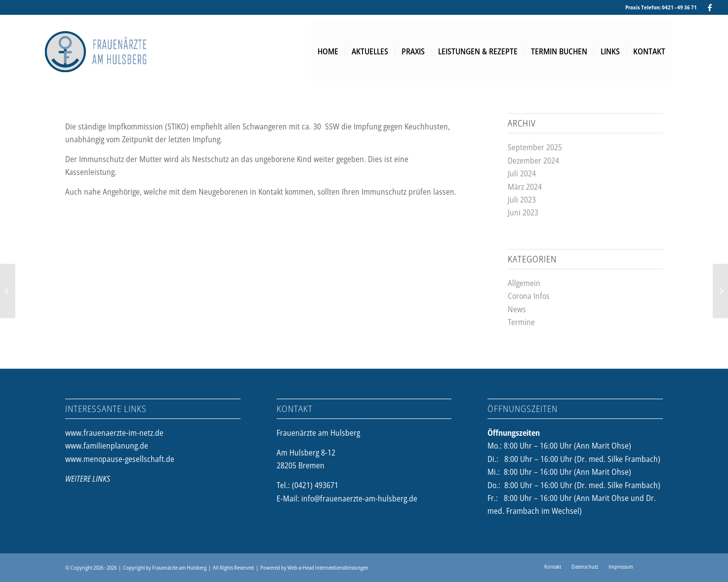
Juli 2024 (522, 173)
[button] (22, 560)
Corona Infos (529, 296)
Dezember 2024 (533, 161)
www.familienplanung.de (107, 446)
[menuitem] (328, 51)
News (517, 309)
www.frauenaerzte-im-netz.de (114, 433)
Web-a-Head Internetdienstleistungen (328, 567)
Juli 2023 (522, 200)
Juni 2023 (523, 212)
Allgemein (524, 283)
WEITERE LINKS (88, 479)
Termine (521, 322)
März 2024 (525, 187)
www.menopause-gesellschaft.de (120, 459)
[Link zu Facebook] (710, 7)
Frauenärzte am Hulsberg (179, 567)
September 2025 (535, 147)
